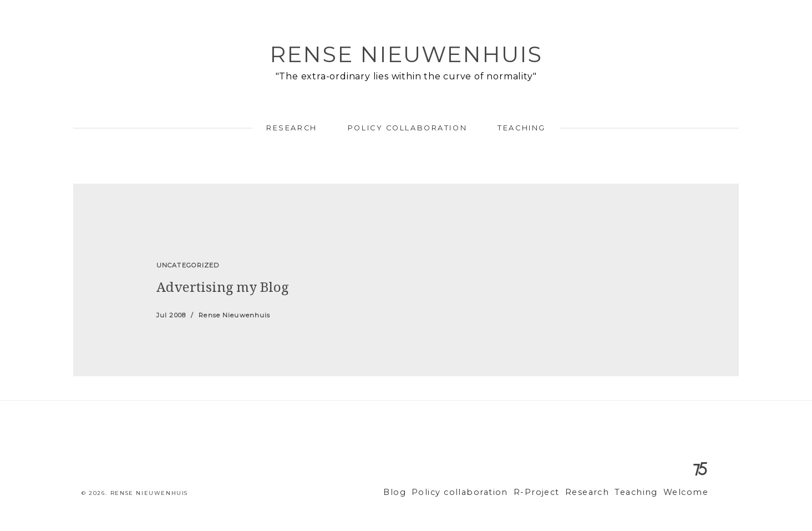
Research (291, 128)
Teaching (521, 128)
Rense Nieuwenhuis (406, 54)
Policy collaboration (407, 128)
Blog (425, 492)
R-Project (552, 492)
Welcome (688, 492)
